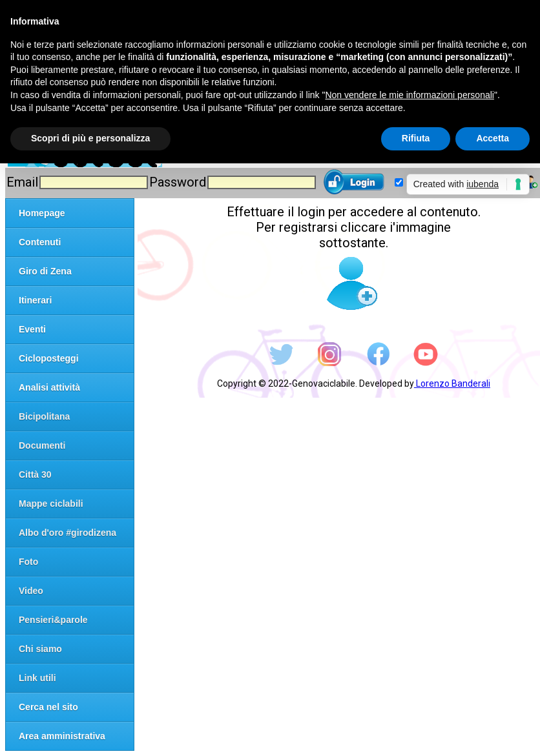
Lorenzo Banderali (452, 383)
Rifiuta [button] (416, 138)
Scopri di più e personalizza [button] (90, 138)
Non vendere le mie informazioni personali (409, 95)
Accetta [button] (493, 138)
